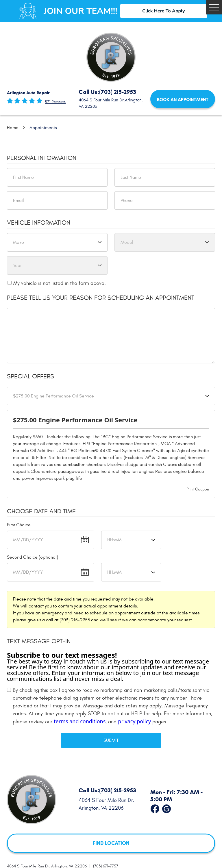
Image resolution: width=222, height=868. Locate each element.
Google (166, 808)
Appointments (43, 128)
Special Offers (30, 376)
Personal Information (42, 158)
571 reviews (55, 102)
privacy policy (134, 721)
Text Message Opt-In (39, 641)
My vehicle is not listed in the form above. (60, 283)
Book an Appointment (183, 100)
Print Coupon (198, 489)
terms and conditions (80, 721)
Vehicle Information (39, 223)
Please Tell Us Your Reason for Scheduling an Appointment (101, 298)
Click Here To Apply (163, 11)
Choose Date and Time (41, 511)
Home (13, 128)
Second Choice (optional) (33, 557)
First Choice (19, 525)
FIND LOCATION (111, 843)
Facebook (155, 808)
